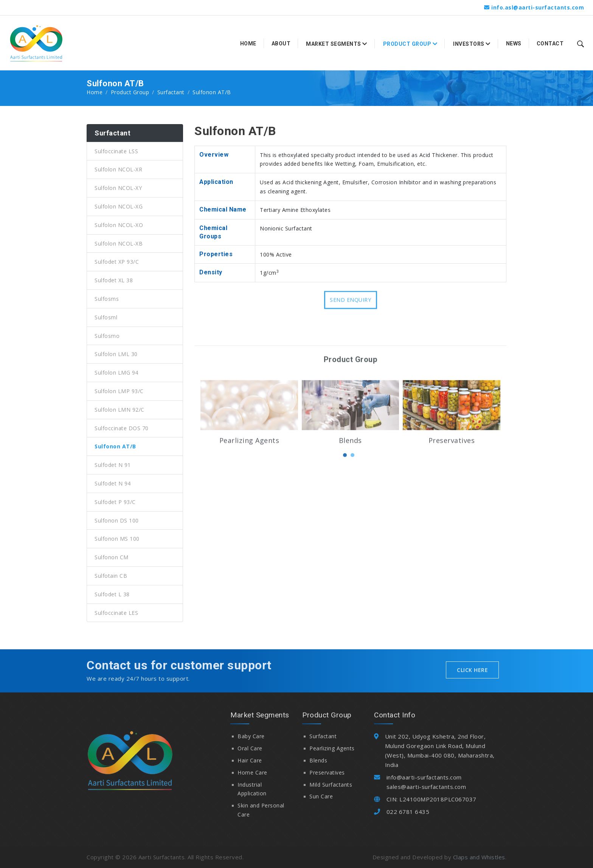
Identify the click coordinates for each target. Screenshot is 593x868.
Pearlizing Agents (249, 479)
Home (248, 44)
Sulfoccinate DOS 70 (122, 428)
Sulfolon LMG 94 (116, 373)
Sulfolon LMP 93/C (119, 391)
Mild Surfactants (331, 785)
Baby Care (251, 736)
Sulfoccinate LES (116, 613)
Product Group (130, 92)
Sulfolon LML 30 (116, 354)
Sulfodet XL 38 (114, 280)
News (514, 44)
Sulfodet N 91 (113, 465)
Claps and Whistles (479, 857)
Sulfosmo (107, 336)
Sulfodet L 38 (112, 594)
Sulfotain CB (111, 576)
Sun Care (321, 796)
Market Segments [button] (337, 44)
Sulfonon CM (112, 557)
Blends (350, 479)
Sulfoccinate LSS (116, 151)
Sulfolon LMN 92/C (120, 410)
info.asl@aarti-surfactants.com (538, 7)
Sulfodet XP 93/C (117, 262)
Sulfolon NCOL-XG (119, 206)
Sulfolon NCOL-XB (119, 243)
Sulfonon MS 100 (117, 539)
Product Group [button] (410, 44)
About (281, 44)
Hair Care (250, 760)
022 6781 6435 (408, 812)
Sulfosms (107, 299)
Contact (550, 44)
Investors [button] (472, 44)
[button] (345, 493)
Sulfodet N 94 (113, 483)
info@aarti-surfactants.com (424, 777)
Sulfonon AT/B (115, 446)
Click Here (472, 670)
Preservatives (452, 479)
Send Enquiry (350, 307)
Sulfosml (106, 317)
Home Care (252, 772)
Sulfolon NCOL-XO (119, 225)
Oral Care (250, 748)
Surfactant (171, 92)
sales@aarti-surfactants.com (426, 787)
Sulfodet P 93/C (115, 502)
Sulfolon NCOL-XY (118, 188)
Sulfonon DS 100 (117, 520)
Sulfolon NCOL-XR (118, 169)
